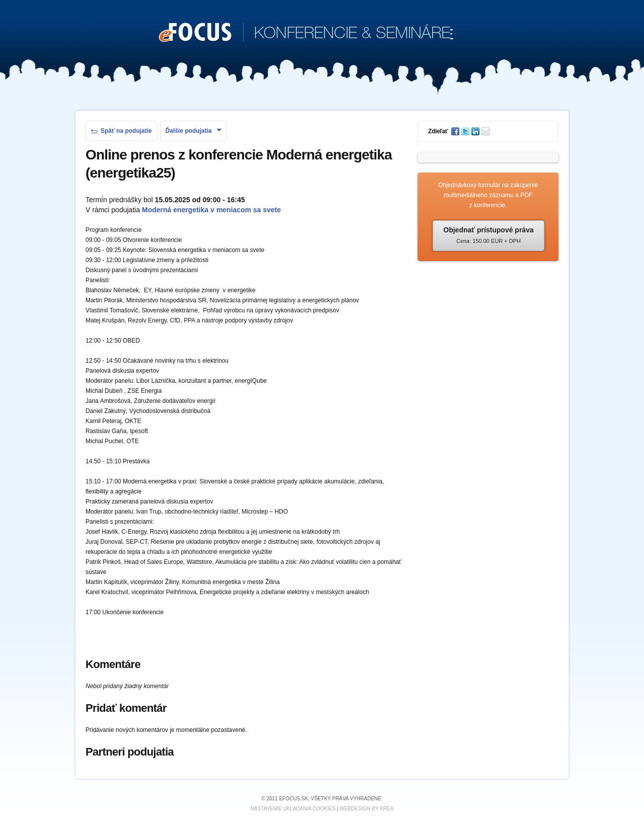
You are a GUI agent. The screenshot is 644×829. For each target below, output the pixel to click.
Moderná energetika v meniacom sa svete (211, 210)
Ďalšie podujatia (193, 131)
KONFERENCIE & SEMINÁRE (306, 33)
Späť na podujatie (122, 131)
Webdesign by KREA (367, 809)
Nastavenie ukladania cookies (293, 809)
